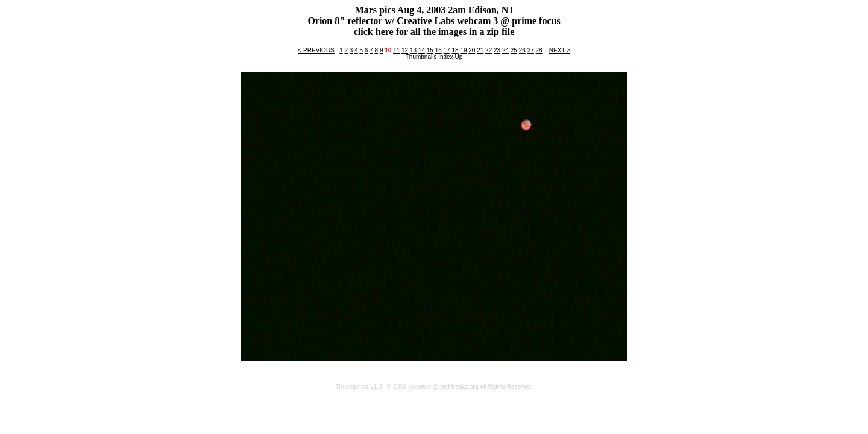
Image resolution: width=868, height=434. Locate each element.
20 (472, 50)
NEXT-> (560, 50)
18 (455, 50)
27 (531, 50)
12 (405, 50)
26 (522, 50)
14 (422, 50)
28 (539, 50)
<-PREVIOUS (316, 50)
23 (497, 50)
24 (505, 50)
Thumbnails (421, 57)
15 (430, 50)
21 (480, 50)
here (385, 32)
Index (445, 57)
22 (489, 50)
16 (439, 50)
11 (396, 50)
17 (447, 50)
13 (413, 50)
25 (514, 50)
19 (463, 50)
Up (458, 57)
